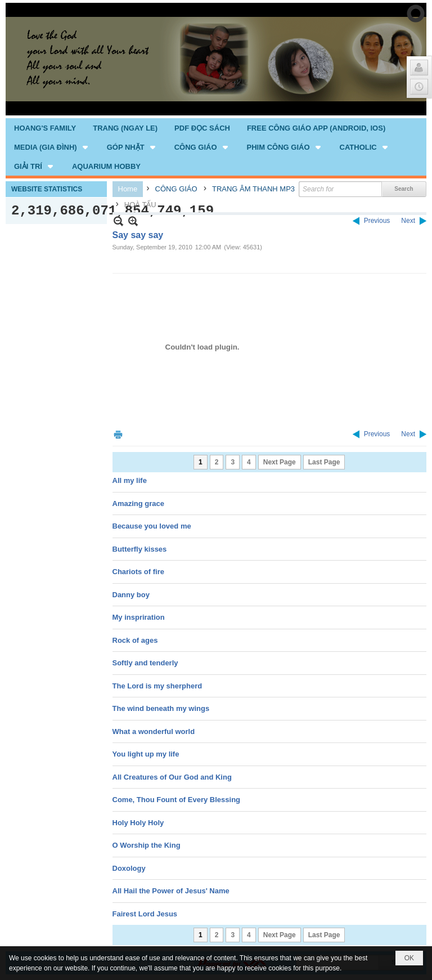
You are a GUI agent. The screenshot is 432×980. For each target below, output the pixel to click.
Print (118, 434)
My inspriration (139, 617)
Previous (377, 221)
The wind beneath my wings (161, 708)
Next (408, 221)
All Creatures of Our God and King (172, 777)
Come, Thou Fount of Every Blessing (177, 800)
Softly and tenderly (145, 663)
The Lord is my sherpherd (157, 686)
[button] (52, 147)
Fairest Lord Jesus (145, 914)
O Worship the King (147, 845)
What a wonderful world (154, 731)
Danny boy (131, 595)
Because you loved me (152, 526)
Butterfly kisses (140, 549)
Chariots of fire (138, 572)
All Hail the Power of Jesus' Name (171, 891)
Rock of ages (135, 640)
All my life (130, 480)
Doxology (129, 868)
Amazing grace (138, 504)
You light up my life (146, 754)
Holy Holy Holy (138, 823)
